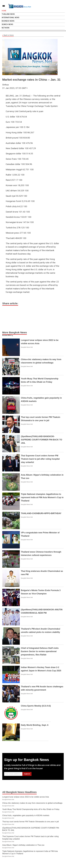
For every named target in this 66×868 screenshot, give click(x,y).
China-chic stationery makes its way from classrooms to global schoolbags (32, 803)
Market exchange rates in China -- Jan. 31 (31, 80)
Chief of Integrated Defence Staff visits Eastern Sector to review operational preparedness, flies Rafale (40, 651)
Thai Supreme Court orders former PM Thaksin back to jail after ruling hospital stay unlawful (40, 459)
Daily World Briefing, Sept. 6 (35, 725)
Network (6, 28)
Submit (27, 774)
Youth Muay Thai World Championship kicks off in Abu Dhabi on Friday (31, 809)
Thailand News (8, 14)
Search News (7, 24)
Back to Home (8, 35)
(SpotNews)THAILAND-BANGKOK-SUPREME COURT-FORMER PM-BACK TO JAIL (42, 440)
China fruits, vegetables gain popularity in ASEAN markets (26, 815)
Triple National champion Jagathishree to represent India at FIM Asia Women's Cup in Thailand (42, 497)
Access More (7, 335)
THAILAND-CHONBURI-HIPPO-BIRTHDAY (41, 513)
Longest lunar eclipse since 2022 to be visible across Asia (26, 797)
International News (11, 18)
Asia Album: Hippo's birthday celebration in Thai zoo (23, 845)
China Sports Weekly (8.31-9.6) (36, 706)
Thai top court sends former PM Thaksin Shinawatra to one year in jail (30, 822)
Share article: (10, 303)
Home (4, 11)
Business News (8, 21)
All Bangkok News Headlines (19, 792)
